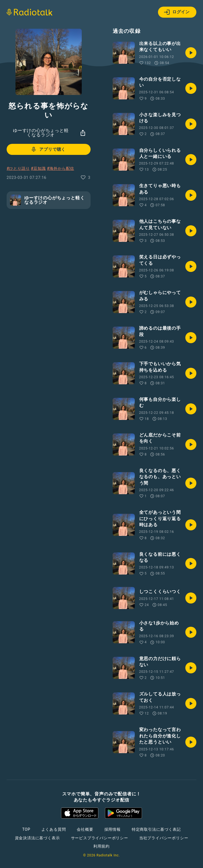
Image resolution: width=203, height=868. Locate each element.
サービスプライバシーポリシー (100, 838)
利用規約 (101, 846)
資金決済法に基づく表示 (37, 838)
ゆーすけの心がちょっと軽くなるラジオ (41, 133)
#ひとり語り (18, 168)
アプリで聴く (48, 149)
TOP (26, 829)
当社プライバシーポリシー (164, 838)
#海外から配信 (60, 168)
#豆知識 (38, 168)
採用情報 (113, 829)
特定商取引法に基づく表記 (156, 829)
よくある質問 (54, 829)
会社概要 (85, 829)
